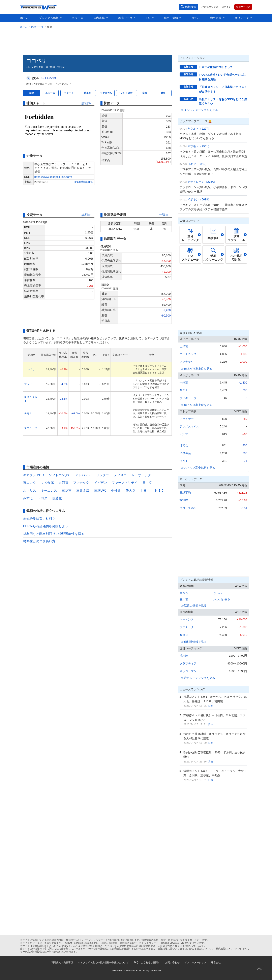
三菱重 (67, 491)
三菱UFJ (100, 491)
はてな (184, 445)
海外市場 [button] (216, 18)
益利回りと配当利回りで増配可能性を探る (54, 534)
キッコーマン (188, 671)
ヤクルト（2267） (199, 129)
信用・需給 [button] (171, 18)
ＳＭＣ (184, 635)
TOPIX (184, 500)
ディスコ (120, 475)
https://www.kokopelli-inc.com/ (53, 177)
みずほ (28, 498)
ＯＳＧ (184, 593)
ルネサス (30, 491)
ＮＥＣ (159, 491)
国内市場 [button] (99, 18)
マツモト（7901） (199, 146)
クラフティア (188, 663)
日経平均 (185, 493)
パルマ (184, 434)
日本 (211, 706)
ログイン (226, 7)
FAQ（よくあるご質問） (147, 962)
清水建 (184, 656)
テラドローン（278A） (202, 182)
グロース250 (188, 508)
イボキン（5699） (199, 199)
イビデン (100, 483)
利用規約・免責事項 (62, 962)
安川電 (184, 599)
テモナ (28, 413)
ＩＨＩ (145, 491)
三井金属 (83, 491)
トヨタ (42, 498)
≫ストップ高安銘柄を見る (198, 468)
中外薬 (116, 491)
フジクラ (103, 475)
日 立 (147, 483)
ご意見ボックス (210, 7)
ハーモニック (188, 354)
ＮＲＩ (184, 390)
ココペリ (29, 369)
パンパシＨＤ (222, 599)
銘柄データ (37, 27)
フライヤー (187, 419)
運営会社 (216, 962)
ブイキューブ (188, 398)
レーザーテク (141, 475)
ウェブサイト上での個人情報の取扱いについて (103, 962)
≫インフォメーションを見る (200, 110)
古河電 (63, 483)
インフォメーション (195, 962)
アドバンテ (83, 475)
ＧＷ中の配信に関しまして (216, 67)
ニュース (78, 18)
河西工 (184, 461)
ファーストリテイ (125, 483)
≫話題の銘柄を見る (194, 606)
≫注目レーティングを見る (198, 678)
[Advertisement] (136, 41)
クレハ (218, 593)
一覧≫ (164, 215)
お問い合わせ (172, 962)
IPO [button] (148, 18)
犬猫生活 (185, 453)
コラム (195, 18)
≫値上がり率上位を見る (197, 369)
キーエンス (49, 491)
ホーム (24, 18)
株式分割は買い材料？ (39, 519)
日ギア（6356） (198, 164)
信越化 (57, 498)
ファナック (81, 483)
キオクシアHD (34, 475)
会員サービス (243, 7)
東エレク (30, 483)
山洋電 (184, 346)
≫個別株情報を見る (194, 642)
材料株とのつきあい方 (39, 541)
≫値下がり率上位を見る (197, 405)
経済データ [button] (242, 18)
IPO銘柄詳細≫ (84, 182)
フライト (29, 384)
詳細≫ (86, 103)
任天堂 (130, 491)
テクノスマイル (189, 426)
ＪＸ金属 (47, 483)
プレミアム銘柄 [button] (49, 18)
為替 (211, 762)
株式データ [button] (126, 18)
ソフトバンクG (60, 475)
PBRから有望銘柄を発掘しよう (46, 526)
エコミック (31, 428)
